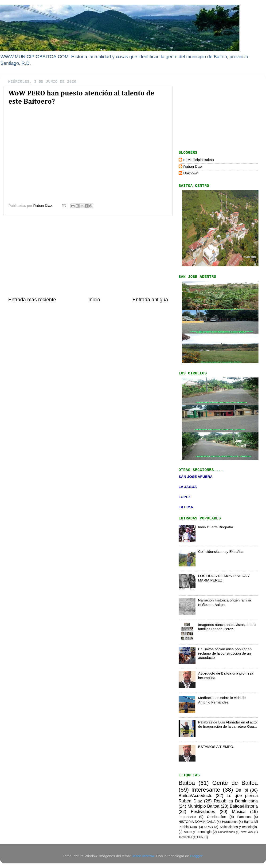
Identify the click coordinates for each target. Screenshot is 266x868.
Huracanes (230, 822)
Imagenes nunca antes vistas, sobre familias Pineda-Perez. (227, 627)
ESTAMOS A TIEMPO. (216, 747)
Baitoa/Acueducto (196, 795)
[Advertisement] (88, 256)
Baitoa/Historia (244, 806)
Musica (239, 811)
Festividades (203, 811)
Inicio (94, 300)
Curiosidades (226, 832)
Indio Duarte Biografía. (216, 527)
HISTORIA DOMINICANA (197, 822)
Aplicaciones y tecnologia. (239, 827)
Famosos (244, 817)
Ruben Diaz (193, 167)
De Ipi (242, 790)
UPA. (200, 837)
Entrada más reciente (32, 300)
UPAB (208, 827)
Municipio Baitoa (203, 806)
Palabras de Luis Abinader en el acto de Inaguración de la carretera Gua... (227, 724)
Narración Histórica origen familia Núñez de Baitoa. (225, 602)
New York (247, 832)
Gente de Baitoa (235, 783)
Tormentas (185, 837)
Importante (187, 817)
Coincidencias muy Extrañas (221, 552)
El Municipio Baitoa (199, 160)
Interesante (206, 790)
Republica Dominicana (236, 801)
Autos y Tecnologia (198, 832)
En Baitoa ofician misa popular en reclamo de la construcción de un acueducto (225, 653)
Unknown (191, 173)
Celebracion (217, 817)
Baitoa (187, 783)
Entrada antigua (150, 300)
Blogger (196, 856)
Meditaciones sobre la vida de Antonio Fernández (222, 700)
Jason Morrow (143, 856)
